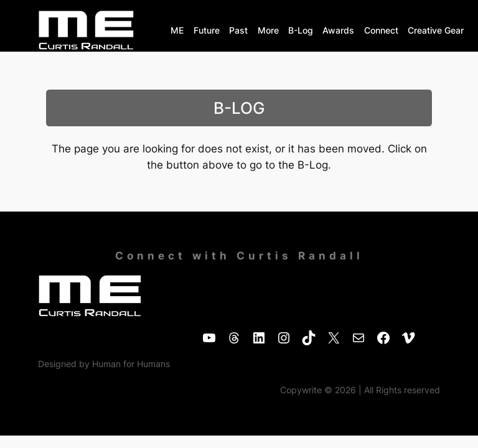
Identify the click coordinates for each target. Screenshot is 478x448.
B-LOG (239, 108)
